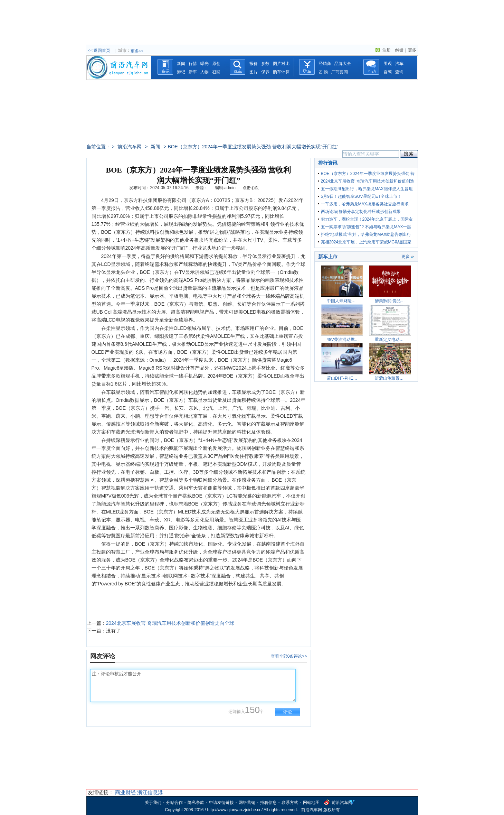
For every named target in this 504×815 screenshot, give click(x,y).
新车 (193, 72)
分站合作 (174, 803)
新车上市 (328, 257)
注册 (387, 50)
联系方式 (290, 803)
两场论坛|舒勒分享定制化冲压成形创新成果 (361, 212)
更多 (412, 50)
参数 (265, 64)
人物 (205, 72)
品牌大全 (343, 64)
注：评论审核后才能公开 (193, 686)
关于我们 (153, 803)
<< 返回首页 (99, 50)
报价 (254, 64)
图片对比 (281, 64)
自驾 (388, 72)
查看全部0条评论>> (289, 656)
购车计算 (281, 72)
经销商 (325, 64)
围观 (388, 64)
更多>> (137, 51)
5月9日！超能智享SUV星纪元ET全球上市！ (361, 196)
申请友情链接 (221, 803)
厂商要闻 (340, 72)
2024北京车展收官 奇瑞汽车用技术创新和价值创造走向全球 (170, 623)
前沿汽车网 (130, 147)
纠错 (399, 50)
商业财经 (125, 792)
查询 (399, 72)
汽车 (399, 64)
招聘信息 (268, 803)
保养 (265, 72)
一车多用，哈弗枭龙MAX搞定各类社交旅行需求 (365, 204)
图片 (254, 72)
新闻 (181, 64)
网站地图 (311, 803)
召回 (216, 72)
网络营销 (247, 803)
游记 (181, 72)
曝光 (205, 64)
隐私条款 (196, 803)
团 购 (323, 72)
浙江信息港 (150, 792)
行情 (193, 64)
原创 (216, 64)
